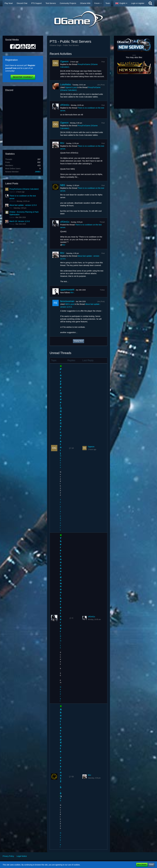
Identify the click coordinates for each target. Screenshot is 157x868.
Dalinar (12, 217)
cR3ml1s (12, 201)
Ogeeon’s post (71, 87)
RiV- (11, 208)
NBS (63, 185)
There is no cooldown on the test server (61, 585)
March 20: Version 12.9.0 (20, 221)
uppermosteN (67, 290)
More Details (142, 865)
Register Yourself (23, 77)
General (61, 694)
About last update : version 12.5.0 (23, 205)
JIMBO (38, 172)
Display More (78, 341)
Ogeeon (12, 192)
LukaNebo (66, 85)
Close (151, 865)
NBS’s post (70, 304)
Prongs (12, 224)
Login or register (138, 3)
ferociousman (67, 301)
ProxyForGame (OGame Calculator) (24, 189)
